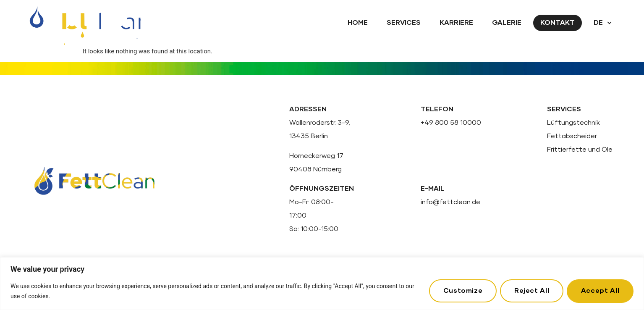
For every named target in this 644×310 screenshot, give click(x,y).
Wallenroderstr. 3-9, (320, 123)
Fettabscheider (572, 136)
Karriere (456, 23)
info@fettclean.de (450, 202)
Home (358, 23)
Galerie (507, 23)
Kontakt (558, 23)
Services (404, 23)
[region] (322, 284)
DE (603, 23)
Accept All (600, 291)
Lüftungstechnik (573, 123)
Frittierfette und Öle (580, 150)
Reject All (531, 291)
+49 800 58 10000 (451, 123)
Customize (462, 291)
